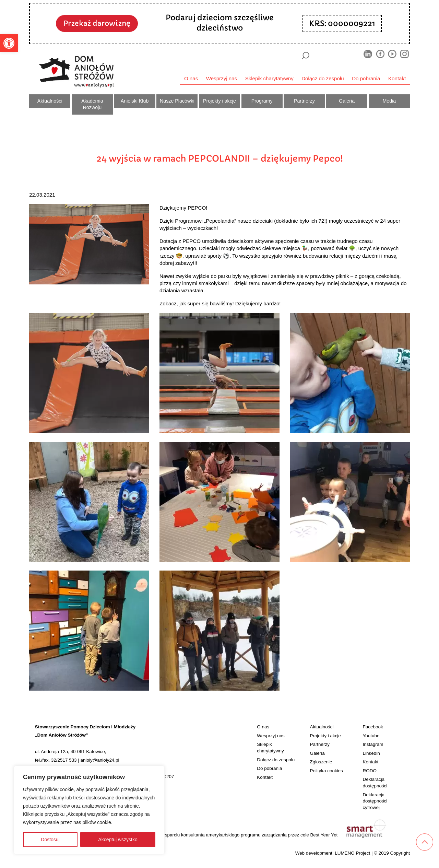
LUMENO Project (352, 853)
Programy (262, 101)
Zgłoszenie (321, 762)
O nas (191, 78)
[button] (9, 43)
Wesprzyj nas (222, 78)
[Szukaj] (305, 56)
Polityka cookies (326, 771)
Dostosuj (50, 840)
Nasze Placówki (177, 101)
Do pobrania (366, 78)
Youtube (371, 736)
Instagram (373, 744)
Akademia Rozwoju (92, 104)
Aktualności (50, 101)
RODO (370, 771)
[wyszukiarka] (337, 55)
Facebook (373, 727)
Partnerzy (304, 101)
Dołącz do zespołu (323, 78)
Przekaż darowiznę (97, 23)
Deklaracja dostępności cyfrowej (375, 801)
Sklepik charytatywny (269, 78)
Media (389, 101)
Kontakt (397, 78)
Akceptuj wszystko (118, 840)
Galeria (347, 101)
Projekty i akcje (219, 101)
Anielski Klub (135, 101)
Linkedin (371, 753)
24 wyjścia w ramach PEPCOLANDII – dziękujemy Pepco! (220, 159)
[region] (89, 810)
